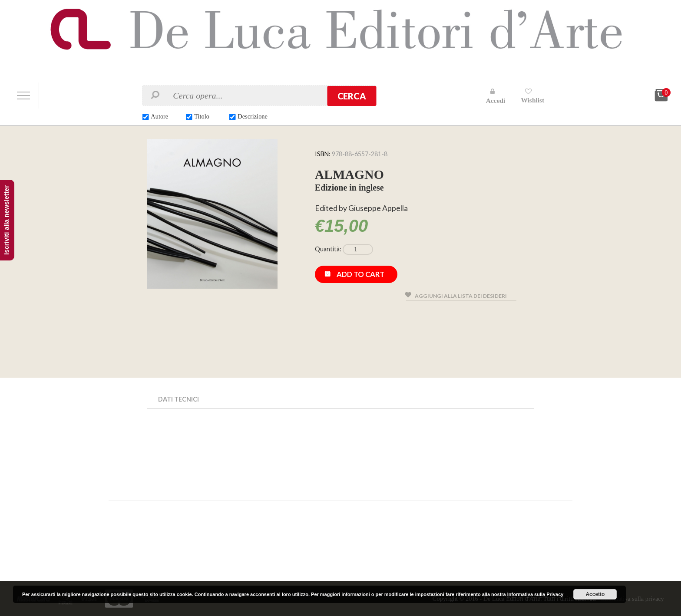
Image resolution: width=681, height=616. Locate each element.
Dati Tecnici (179, 399)
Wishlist (534, 100)
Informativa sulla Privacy (536, 594)
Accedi (496, 100)
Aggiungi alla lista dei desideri (463, 298)
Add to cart (362, 276)
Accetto (595, 594)
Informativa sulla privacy (631, 598)
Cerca (352, 96)
